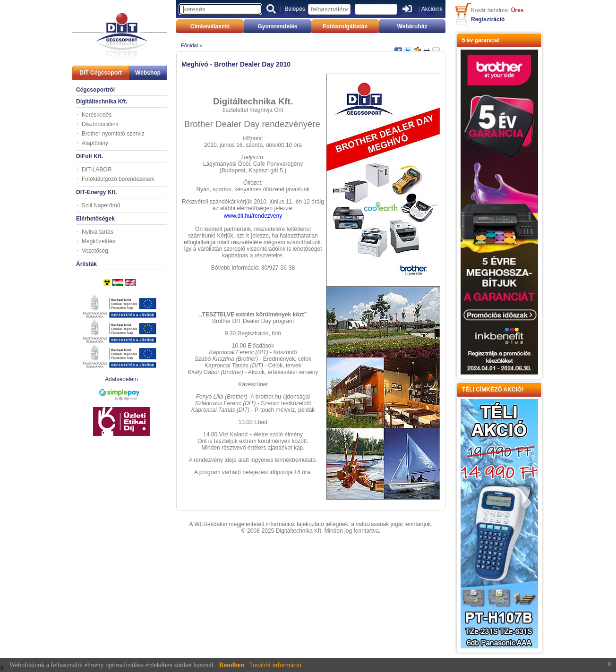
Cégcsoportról (95, 90)
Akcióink (432, 9)
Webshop (148, 73)
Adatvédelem (121, 379)
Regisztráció (488, 19)
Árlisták (86, 264)
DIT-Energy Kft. (97, 192)
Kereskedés (97, 115)
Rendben (232, 665)
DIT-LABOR (97, 170)
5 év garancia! (481, 40)
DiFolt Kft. (90, 156)
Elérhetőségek (95, 219)
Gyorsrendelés (277, 26)
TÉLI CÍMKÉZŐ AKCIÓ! (493, 390)
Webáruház (412, 26)
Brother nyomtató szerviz (113, 134)
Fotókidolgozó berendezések (118, 179)
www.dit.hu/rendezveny (253, 216)
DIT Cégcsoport (100, 73)
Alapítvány (95, 143)
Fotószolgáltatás (345, 26)
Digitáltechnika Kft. (102, 102)
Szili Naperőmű (101, 205)
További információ (275, 665)
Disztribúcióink (100, 124)
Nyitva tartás (98, 232)
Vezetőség (95, 251)
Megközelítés (98, 241)
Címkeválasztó (210, 26)
